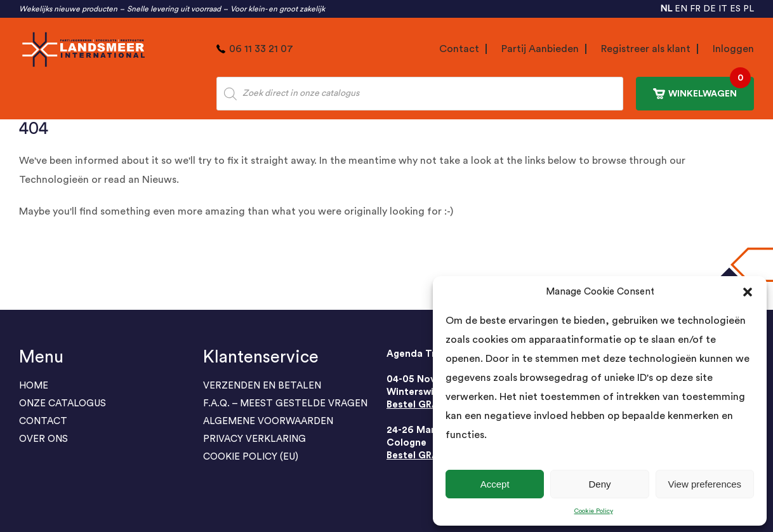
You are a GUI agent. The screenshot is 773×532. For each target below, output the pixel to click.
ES (735, 9)
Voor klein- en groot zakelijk (278, 9)
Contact (459, 49)
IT (723, 9)
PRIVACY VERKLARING (254, 439)
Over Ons (43, 439)
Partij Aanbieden (540, 49)
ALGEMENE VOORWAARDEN (268, 421)
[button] (748, 292)
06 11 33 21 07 (261, 49)
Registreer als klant (646, 49)
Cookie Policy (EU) (251, 457)
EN (681, 9)
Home (34, 386)
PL (749, 9)
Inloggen (733, 49)
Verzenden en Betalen (262, 386)
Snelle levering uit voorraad (174, 9)
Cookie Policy (594, 511)
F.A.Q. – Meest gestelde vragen (285, 403)
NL (666, 9)
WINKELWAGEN (702, 88)
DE (710, 9)
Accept (495, 484)
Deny (599, 484)
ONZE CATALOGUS (63, 403)
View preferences (705, 484)
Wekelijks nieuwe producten (68, 9)
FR (695, 9)
